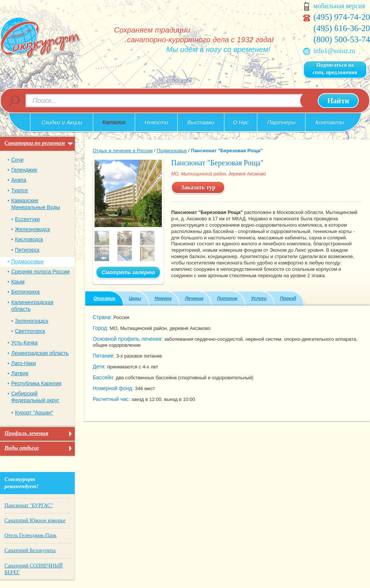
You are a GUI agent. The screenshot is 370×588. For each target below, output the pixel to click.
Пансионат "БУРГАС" (29, 506)
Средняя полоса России (40, 272)
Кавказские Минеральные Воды (36, 204)
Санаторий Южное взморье (35, 520)
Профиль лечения (26, 433)
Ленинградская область (40, 353)
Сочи (17, 160)
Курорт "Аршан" (34, 413)
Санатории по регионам (35, 143)
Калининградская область (32, 306)
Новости (156, 122)
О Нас (241, 122)
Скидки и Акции (62, 122)
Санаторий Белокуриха (30, 550)
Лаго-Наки (24, 363)
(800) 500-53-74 (342, 39)
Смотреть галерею (128, 272)
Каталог (114, 122)
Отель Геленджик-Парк (30, 535)
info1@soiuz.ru (334, 51)
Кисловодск (29, 239)
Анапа (19, 180)
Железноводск (33, 229)
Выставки (201, 122)
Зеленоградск (32, 321)
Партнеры (281, 122)
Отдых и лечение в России (123, 151)
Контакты (330, 122)
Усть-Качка (24, 343)
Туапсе (20, 190)
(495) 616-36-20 (342, 28)
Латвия (20, 373)
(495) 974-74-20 (342, 17)
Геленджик (24, 170)
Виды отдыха (22, 448)
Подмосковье (27, 261)
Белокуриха (25, 292)
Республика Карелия (36, 383)
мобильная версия (339, 6)
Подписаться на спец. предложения (335, 69)
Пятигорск (27, 250)
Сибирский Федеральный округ (35, 397)
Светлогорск (30, 331)
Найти (338, 101)
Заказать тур (198, 187)
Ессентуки (27, 219)
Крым (18, 282)
